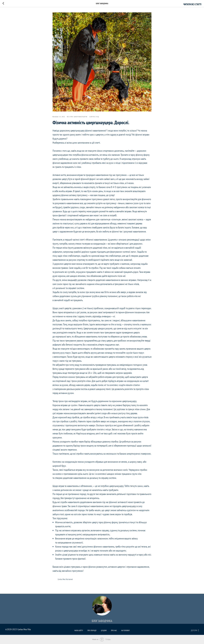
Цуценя (104, 630)
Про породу (92, 630)
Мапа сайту (79, 630)
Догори (195, 630)
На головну (125, 630)
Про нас (114, 630)
